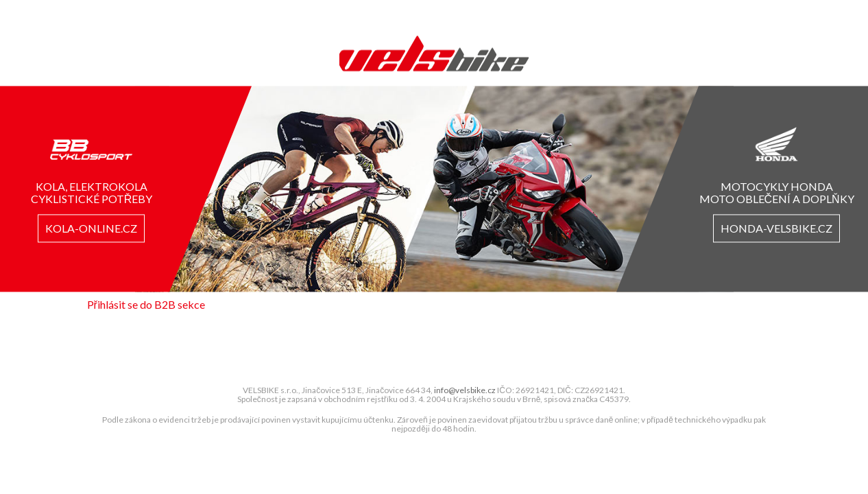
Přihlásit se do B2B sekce (146, 304)
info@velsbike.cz (465, 391)
